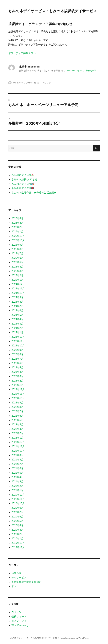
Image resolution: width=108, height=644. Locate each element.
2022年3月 (17, 429)
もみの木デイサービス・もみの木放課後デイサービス (53, 11)
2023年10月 (18, 346)
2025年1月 (17, 280)
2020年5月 (17, 521)
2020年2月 (17, 534)
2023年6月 (17, 363)
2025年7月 (17, 253)
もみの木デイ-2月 (23, 188)
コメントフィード (21, 621)
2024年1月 (17, 332)
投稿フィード (19, 617)
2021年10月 (18, 451)
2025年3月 (17, 271)
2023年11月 (18, 341)
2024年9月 (17, 297)
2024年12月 (18, 284)
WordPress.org (20, 625)
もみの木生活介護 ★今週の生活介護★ (34, 193)
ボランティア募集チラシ (22, 53)
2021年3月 (17, 482)
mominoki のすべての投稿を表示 (81, 71)
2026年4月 (17, 218)
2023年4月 (17, 372)
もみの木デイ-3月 (23, 184)
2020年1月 (17, 539)
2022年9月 (17, 403)
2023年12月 (18, 337)
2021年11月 (18, 446)
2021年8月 (17, 460)
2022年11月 (18, 394)
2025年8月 (17, 249)
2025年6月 (17, 258)
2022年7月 (17, 411)
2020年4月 (17, 525)
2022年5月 (17, 420)
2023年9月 (17, 350)
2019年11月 (18, 547)
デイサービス (19, 578)
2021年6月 (17, 468)
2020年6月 (17, 517)
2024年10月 (18, 293)
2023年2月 (17, 381)
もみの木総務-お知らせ (24, 179)
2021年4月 (17, 477)
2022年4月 (17, 425)
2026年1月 (17, 232)
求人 (14, 586)
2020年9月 (17, 508)
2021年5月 (17, 473)
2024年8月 (17, 302)
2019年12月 (18, 543)
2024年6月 (17, 310)
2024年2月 (17, 328)
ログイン (16, 612)
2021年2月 (17, 486)
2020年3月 (17, 530)
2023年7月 (17, 359)
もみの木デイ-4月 (23, 175)
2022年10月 (18, 398)
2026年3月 (17, 223)
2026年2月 (17, 227)
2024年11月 (18, 289)
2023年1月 (17, 385)
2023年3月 (17, 376)
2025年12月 (18, 236)
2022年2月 (17, 433)
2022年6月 (17, 416)
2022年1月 (17, 438)
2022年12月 (18, 389)
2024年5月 (17, 315)
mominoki (18, 83)
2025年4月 (17, 267)
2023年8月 (17, 354)
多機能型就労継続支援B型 (26, 582)
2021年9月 (17, 455)
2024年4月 (17, 319)
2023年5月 (17, 367)
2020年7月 (17, 512)
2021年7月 (17, 464)
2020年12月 (18, 495)
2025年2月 (17, 275)
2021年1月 (17, 490)
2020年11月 (18, 499)
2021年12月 (18, 442)
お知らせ (47, 83)
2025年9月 (17, 245)
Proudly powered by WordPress (74, 638)
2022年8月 (17, 407)
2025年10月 (18, 240)
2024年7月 (17, 306)
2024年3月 (17, 324)
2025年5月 (17, 262)
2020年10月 (18, 503)
